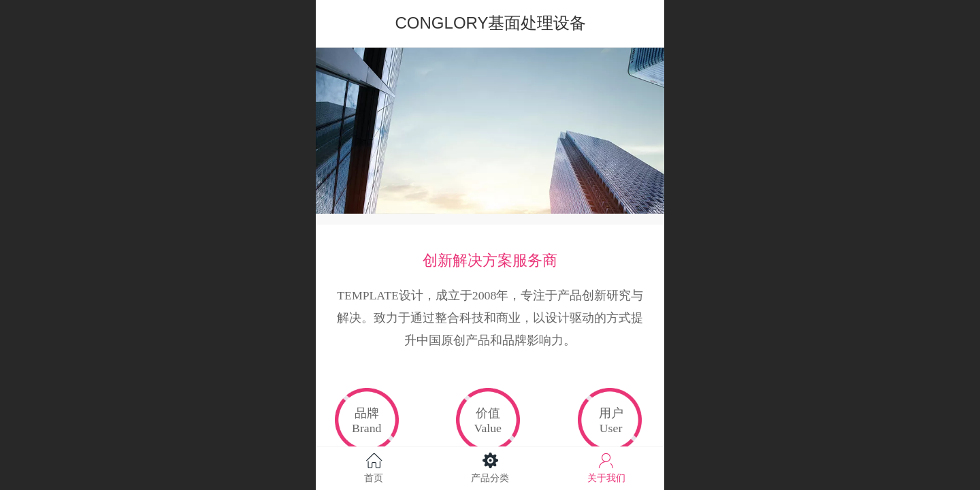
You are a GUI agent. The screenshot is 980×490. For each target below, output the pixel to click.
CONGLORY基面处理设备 (491, 23)
